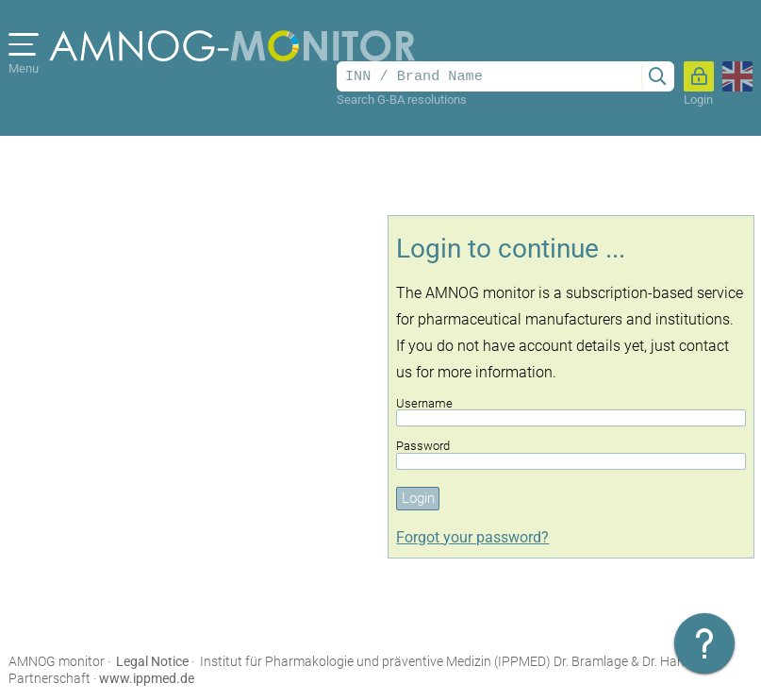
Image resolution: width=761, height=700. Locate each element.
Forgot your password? (472, 537)
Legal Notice (152, 661)
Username (571, 412)
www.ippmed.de (147, 678)
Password (571, 454)
